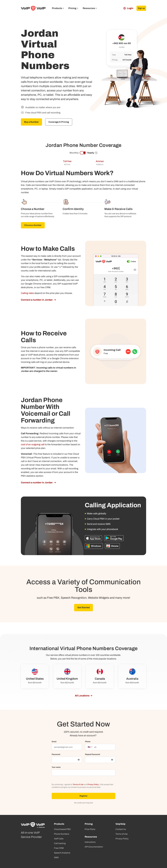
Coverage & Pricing (61, 122)
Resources (90, 8)
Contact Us (121, 829)
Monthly (74, 153)
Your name (56, 768)
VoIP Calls (59, 839)
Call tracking (60, 843)
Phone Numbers (62, 834)
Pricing (73, 8)
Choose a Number (33, 225)
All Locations (82, 696)
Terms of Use (78, 785)
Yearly (92, 153)
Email (54, 742)
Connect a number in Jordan (37, 300)
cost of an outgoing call (33, 445)
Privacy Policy (93, 785)
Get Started (83, 608)
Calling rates (27, 293)
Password (56, 755)
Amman (100, 162)
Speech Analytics (62, 853)
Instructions (90, 842)
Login (126, 8)
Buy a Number (32, 122)
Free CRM (59, 848)
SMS (56, 857)
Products (58, 8)
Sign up (140, 8)
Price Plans (90, 829)
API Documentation (94, 847)
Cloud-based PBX (62, 829)
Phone (88, 742)
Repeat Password (93, 755)
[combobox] (90, 747)
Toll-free (67, 162)
